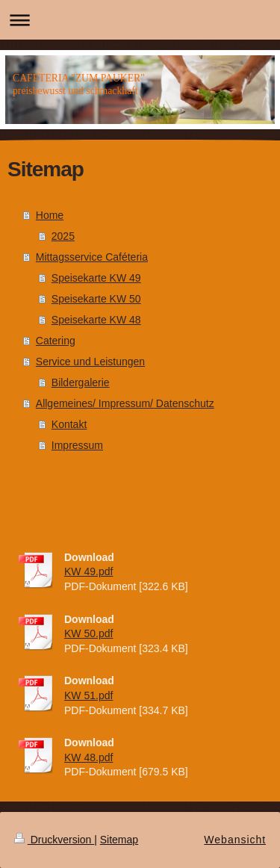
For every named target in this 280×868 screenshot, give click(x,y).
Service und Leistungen (90, 362)
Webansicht (235, 840)
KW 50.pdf (88, 633)
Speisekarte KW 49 (96, 278)
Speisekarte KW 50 (96, 299)
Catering (56, 341)
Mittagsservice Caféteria (92, 257)
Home (50, 215)
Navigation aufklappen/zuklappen (140, 20)
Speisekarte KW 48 (96, 320)
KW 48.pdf (88, 757)
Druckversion (54, 840)
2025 (63, 236)
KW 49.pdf (88, 571)
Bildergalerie (81, 382)
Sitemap (119, 840)
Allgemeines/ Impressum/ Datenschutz (125, 403)
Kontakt (69, 424)
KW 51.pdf (88, 695)
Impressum (77, 445)
